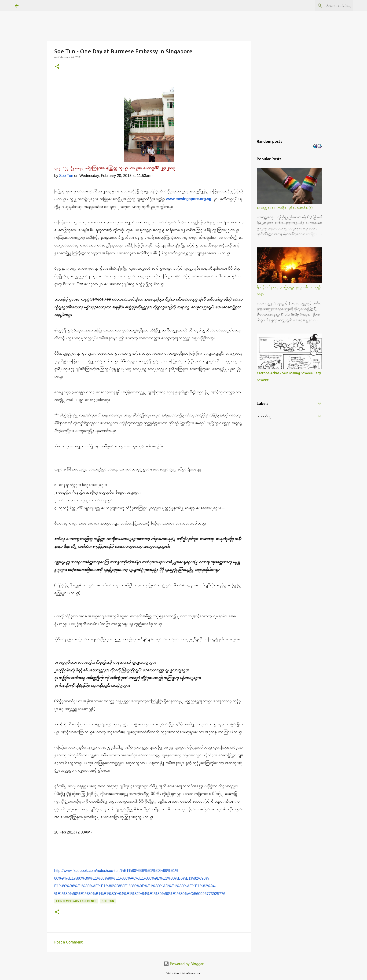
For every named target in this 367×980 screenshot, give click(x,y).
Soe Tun (66, 176)
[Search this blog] (329, 6)
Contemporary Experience (76, 901)
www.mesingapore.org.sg (189, 199)
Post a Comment (68, 942)
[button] (57, 67)
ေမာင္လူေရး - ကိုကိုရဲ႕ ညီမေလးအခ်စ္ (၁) (285, 208)
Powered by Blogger (183, 964)
